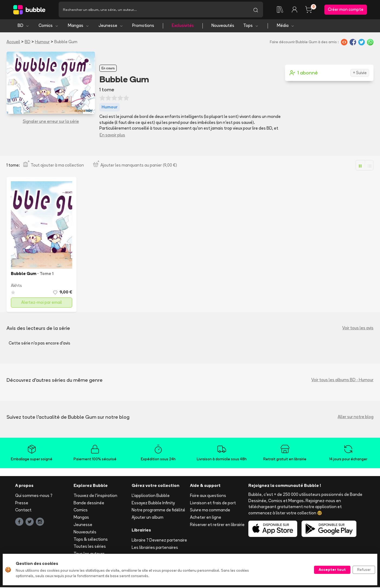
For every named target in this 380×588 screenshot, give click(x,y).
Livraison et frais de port (213, 504)
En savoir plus (112, 136)
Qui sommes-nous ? (34, 496)
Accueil (13, 43)
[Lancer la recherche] (256, 10)
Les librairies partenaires (155, 548)
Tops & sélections (91, 540)
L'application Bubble (151, 496)
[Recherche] (153, 10)
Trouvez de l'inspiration (95, 496)
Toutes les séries (90, 547)
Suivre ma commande (210, 511)
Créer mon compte (346, 10)
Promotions (143, 26)
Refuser (364, 570)
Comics (49, 26)
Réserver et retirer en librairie (217, 526)
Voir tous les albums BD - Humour (342, 381)
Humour (42, 43)
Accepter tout (332, 570)
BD (23, 26)
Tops (251, 26)
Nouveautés (223, 26)
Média (286, 26)
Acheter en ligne (206, 518)
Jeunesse (111, 26)
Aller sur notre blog (356, 418)
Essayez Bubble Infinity (153, 504)
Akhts (16, 287)
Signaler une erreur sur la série (51, 122)
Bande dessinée (89, 504)
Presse (22, 504)
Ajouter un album (148, 518)
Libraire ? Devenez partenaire (159, 541)
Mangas (79, 26)
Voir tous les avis (358, 329)
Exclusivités (183, 26)
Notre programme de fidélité (158, 511)
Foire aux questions (208, 496)
